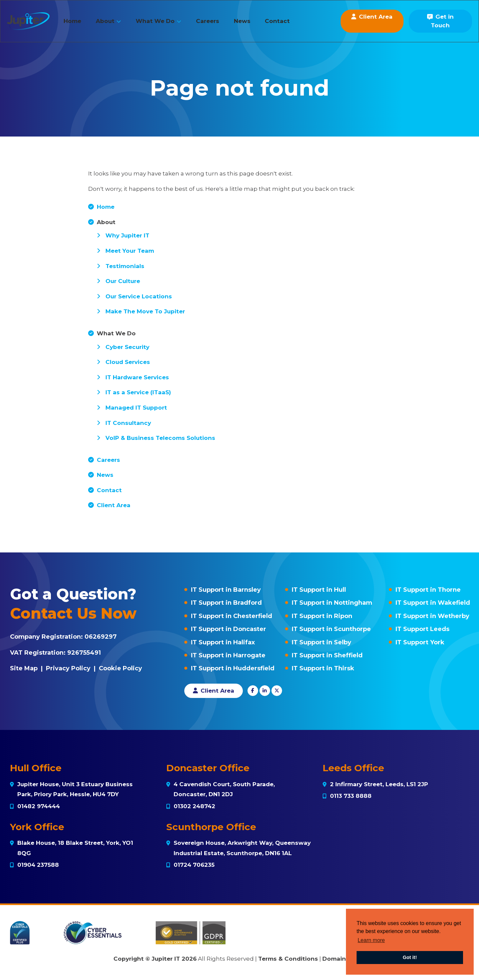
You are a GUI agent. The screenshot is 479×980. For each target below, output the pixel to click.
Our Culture (123, 281)
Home (82, 24)
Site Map (24, 668)
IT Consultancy (128, 423)
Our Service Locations (139, 296)
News (252, 24)
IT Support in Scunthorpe (331, 629)
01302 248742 (194, 806)
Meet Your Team (130, 251)
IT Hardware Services (137, 377)
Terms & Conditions (288, 959)
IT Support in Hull (319, 590)
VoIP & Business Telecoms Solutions (160, 438)
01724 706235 (194, 865)
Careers (217, 24)
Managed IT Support (136, 408)
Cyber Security (127, 347)
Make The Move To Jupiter (145, 311)
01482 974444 (39, 806)
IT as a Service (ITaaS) (138, 392)
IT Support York (420, 642)
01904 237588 (38, 865)
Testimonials (125, 266)
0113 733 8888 (351, 796)
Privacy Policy (68, 668)
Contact (287, 24)
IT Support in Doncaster (229, 629)
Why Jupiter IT (127, 235)
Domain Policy (344, 959)
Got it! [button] (410, 957)
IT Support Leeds (422, 629)
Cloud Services (128, 362)
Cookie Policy (120, 668)
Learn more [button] (371, 940)
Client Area (114, 505)
